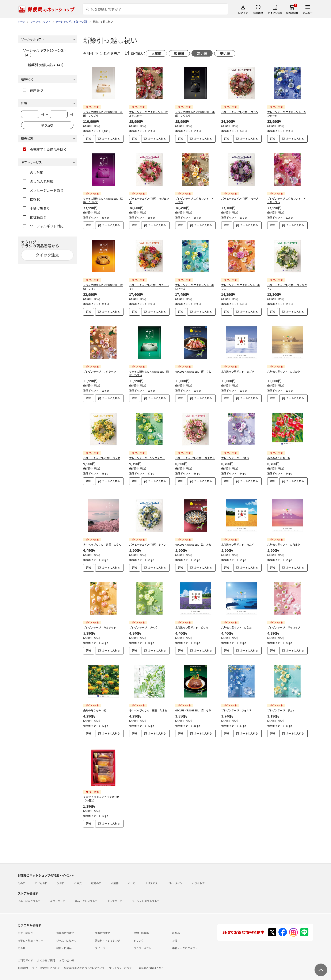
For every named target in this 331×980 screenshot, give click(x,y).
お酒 (175, 933)
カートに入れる (111, 139)
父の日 (61, 876)
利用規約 (23, 961)
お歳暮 (115, 876)
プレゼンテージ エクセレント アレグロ (195, 200)
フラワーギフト (142, 941)
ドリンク (139, 933)
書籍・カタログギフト (185, 941)
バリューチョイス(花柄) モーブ (240, 198)
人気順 (156, 53)
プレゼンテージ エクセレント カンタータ (287, 114)
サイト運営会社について (46, 961)
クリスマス (151, 876)
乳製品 (176, 926)
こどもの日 (41, 876)
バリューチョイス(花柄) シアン (148, 541)
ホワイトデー (199, 876)
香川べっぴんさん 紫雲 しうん (102, 541)
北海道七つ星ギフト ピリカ (192, 624)
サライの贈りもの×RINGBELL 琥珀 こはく (103, 287)
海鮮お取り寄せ (65, 926)
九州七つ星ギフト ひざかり (284, 371)
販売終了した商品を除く (45, 149)
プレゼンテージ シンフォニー (147, 458)
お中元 (78, 876)
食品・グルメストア (86, 894)
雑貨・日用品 (64, 941)
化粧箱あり (35, 217)
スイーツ (100, 941)
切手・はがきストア (29, 894)
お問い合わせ (67, 953)
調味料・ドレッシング (108, 933)
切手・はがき (25, 926)
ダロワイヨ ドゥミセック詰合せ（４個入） (101, 791)
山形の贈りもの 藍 (279, 458)
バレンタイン (175, 876)
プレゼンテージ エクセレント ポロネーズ (195, 287)
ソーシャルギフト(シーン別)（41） (44, 53)
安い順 (225, 53)
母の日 (22, 876)
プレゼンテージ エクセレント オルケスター (149, 114)
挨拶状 (31, 199)
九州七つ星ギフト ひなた (236, 624)
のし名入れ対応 (38, 181)
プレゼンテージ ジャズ (143, 624)
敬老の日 (96, 876)
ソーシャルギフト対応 (43, 226)
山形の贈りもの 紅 (95, 707)
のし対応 (33, 172)
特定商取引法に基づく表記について (84, 961)
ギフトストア (58, 894)
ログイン (243, 13)
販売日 (179, 53)
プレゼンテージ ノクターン (100, 371)
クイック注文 (275, 13)
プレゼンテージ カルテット (100, 624)
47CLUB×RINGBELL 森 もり (193, 707)
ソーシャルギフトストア (146, 894)
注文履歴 (258, 13)
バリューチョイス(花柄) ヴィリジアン (287, 287)
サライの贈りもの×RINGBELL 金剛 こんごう (103, 114)
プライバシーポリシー (122, 961)
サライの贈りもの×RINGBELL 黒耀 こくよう (195, 114)
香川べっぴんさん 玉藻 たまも (148, 707)
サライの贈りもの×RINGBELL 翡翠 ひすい (149, 373)
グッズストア (115, 894)
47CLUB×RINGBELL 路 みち (193, 541)
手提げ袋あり (36, 208)
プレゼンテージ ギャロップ (284, 624)
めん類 (22, 941)
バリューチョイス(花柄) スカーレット (149, 287)
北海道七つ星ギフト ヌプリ (238, 371)
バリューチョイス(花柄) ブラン (240, 112)
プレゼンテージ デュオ (281, 707)
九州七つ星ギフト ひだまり (284, 541)
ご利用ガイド (25, 953)
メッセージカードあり (43, 190)
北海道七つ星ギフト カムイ (238, 541)
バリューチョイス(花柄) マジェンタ (149, 200)
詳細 (89, 139)
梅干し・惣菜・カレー (30, 933)
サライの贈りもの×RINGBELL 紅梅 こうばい (103, 200)
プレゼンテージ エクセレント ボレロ (241, 287)
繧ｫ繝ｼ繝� (292, 13)
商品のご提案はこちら (151, 961)
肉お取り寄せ (103, 926)
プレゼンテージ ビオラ (235, 458)
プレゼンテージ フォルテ (236, 707)
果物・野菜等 (141, 926)
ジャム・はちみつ (66, 933)
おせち (132, 876)
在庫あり (33, 90)
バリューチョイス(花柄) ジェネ (102, 458)
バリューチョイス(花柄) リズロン (195, 458)
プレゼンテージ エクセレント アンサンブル (287, 200)
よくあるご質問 (46, 953)
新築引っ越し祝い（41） (47, 65)
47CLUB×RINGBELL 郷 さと (193, 371)
